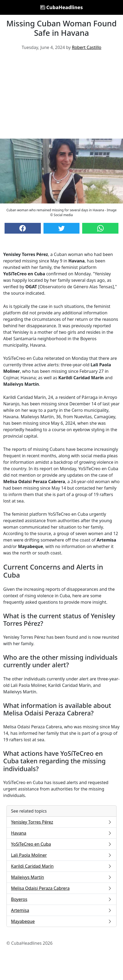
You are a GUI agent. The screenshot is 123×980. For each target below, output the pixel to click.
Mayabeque (61, 921)
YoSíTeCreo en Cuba (61, 844)
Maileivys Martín (61, 877)
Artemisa (61, 910)
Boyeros (61, 899)
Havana (61, 833)
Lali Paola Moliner (61, 855)
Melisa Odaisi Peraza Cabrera (61, 888)
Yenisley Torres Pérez (61, 822)
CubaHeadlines (62, 7)
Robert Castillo (87, 47)
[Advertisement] (61, 97)
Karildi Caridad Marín (61, 866)
